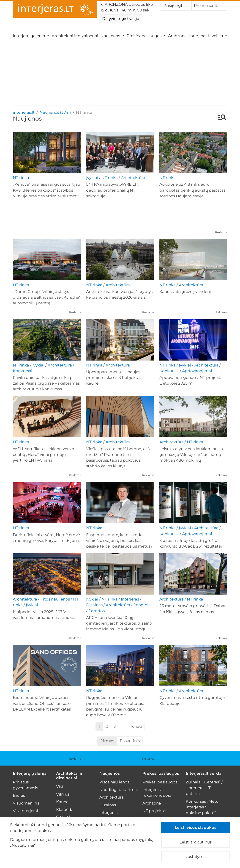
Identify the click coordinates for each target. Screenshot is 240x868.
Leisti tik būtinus (196, 842)
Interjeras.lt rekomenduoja (157, 792)
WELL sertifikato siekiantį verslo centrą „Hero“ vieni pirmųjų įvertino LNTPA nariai (44, 455)
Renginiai (143, 605)
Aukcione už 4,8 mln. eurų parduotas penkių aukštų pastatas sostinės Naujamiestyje (192, 190)
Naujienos (110, 773)
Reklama (221, 232)
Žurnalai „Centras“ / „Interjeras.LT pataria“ (204, 788)
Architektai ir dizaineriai (75, 36)
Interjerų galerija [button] (29, 36)
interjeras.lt (24, 112)
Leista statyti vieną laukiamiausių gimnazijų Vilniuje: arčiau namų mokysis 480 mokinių (191, 455)
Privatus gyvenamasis (25, 785)
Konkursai (23, 371)
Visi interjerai (25, 811)
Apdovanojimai (197, 371)
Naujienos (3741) (55, 112)
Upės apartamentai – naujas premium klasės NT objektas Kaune (114, 378)
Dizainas (94, 605)
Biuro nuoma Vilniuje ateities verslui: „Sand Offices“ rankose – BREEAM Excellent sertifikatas (43, 703)
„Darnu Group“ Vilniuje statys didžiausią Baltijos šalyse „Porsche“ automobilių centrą (47, 297)
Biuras (19, 795)
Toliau (136, 726)
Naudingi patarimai (119, 790)
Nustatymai (196, 857)
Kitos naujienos (55, 599)
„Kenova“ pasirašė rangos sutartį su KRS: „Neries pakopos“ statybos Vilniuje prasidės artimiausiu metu (46, 190)
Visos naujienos (114, 782)
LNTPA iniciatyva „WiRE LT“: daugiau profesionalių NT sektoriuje (113, 190)
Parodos (97, 611)
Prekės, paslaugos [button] (145, 36)
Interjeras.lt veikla (204, 773)
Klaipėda (65, 810)
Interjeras (130, 599)
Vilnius (63, 794)
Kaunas (63, 802)
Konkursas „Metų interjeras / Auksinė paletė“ (202, 807)
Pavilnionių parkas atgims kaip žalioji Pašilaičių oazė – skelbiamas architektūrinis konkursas (46, 383)
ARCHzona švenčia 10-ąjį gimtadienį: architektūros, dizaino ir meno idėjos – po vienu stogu (119, 623)
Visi (60, 787)
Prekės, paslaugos (161, 773)
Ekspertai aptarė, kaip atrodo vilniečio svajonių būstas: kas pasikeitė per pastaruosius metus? (119, 540)
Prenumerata (209, 5)
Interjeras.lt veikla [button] (207, 36)
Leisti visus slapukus (196, 827)
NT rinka (21, 178)
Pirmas (107, 741)
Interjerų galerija (30, 773)
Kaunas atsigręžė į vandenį (185, 292)
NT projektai (154, 811)
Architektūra (133, 178)
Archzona (177, 36)
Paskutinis (130, 741)
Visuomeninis (26, 803)
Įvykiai (92, 178)
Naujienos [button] (111, 36)
